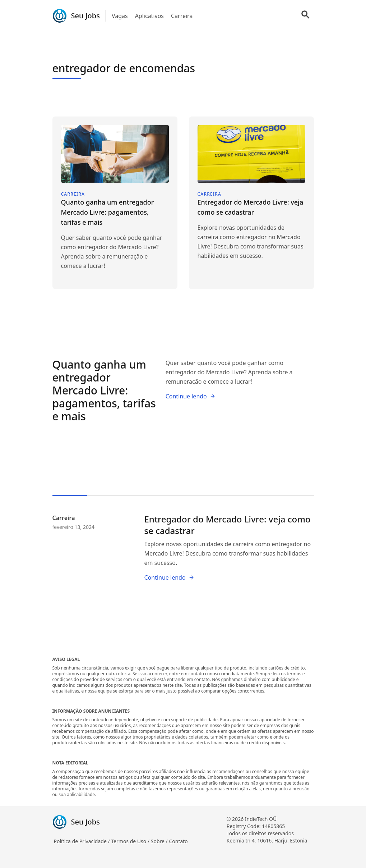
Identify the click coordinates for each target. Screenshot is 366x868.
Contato (178, 841)
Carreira (182, 16)
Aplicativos (149, 16)
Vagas (120, 16)
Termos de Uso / (131, 841)
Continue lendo (191, 396)
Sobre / (160, 841)
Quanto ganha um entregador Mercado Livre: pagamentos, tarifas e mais (104, 390)
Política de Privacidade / (83, 841)
